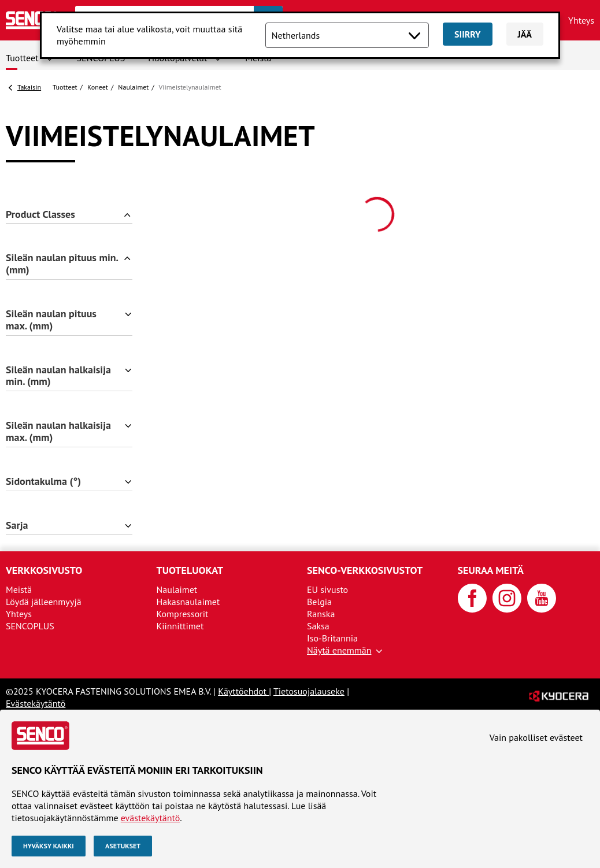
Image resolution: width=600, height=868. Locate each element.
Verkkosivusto (44, 570)
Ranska (321, 614)
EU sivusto (327, 589)
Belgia (319, 602)
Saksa (318, 626)
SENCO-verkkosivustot (365, 570)
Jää (525, 34)
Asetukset (123, 846)
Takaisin (29, 87)
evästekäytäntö (150, 818)
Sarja (17, 526)
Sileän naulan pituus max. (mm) (51, 320)
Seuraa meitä (491, 570)
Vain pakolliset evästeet (536, 737)
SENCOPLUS (30, 626)
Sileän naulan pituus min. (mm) (62, 264)
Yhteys (581, 20)
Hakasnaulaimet (188, 602)
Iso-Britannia (332, 638)
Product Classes (40, 215)
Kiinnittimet (180, 626)
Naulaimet (133, 87)
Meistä (19, 589)
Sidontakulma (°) (43, 482)
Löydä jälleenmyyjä (44, 602)
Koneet (98, 87)
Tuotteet (22, 58)
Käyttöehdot (243, 691)
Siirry (467, 34)
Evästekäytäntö (36, 703)
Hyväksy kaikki (49, 846)
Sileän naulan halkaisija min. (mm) (58, 376)
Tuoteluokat (190, 570)
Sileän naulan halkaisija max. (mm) (58, 432)
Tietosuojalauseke (309, 691)
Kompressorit (183, 614)
